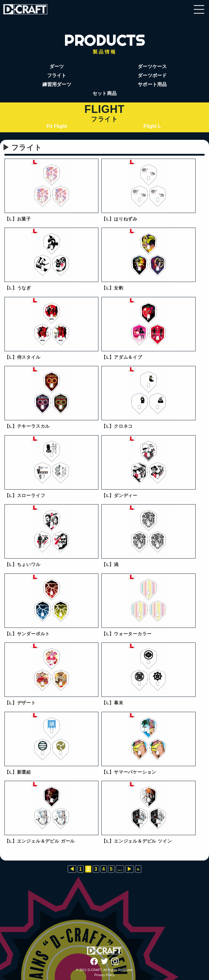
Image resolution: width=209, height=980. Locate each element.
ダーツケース (152, 66)
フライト (57, 75)
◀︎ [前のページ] (72, 869)
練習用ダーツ (57, 84)
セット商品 (104, 93)
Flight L (152, 126)
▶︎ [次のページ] (130, 869)
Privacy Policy (104, 975)
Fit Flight (57, 126)
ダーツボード (152, 75)
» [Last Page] (138, 869)
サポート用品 (152, 84)
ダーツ (57, 66)
